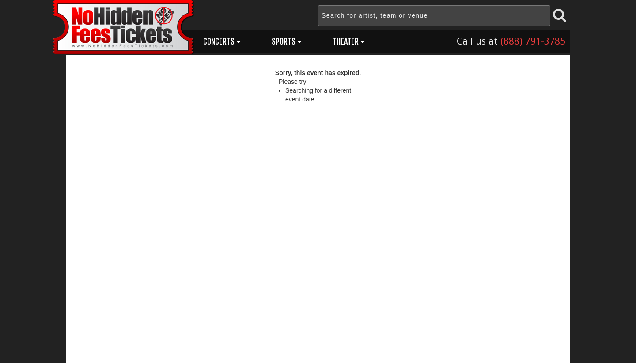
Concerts (222, 41)
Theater (349, 41)
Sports (287, 41)
